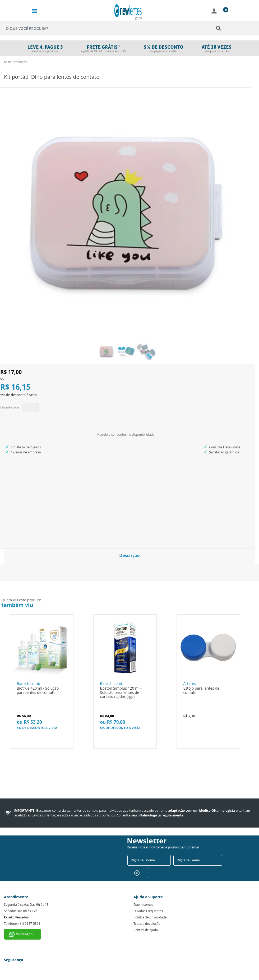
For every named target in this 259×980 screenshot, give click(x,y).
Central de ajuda (146, 930)
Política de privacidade (150, 917)
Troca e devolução (147, 924)
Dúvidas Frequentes (148, 911)
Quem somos (143, 905)
